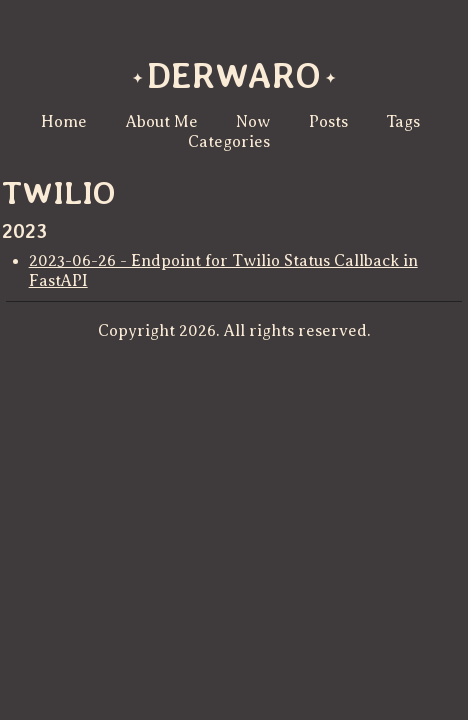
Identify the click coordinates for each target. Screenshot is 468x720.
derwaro (234, 75)
